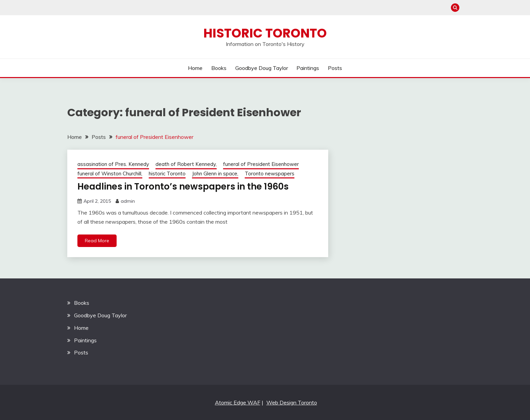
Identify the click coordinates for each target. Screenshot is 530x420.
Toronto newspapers (270, 174)
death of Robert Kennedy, (186, 164)
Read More (97, 241)
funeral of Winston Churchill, (110, 174)
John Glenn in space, (215, 174)
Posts (335, 68)
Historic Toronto (265, 33)
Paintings (308, 68)
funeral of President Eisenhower (261, 164)
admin (128, 201)
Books (219, 68)
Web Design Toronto (292, 402)
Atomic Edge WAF (238, 402)
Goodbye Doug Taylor (262, 68)
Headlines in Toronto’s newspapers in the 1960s (183, 187)
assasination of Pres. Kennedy (113, 164)
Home (195, 68)
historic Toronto (167, 174)
